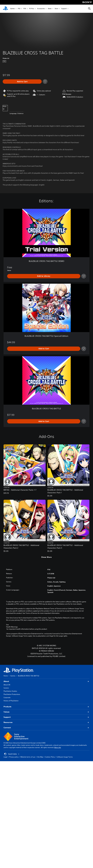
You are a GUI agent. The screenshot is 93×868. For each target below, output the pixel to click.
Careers (6, 688)
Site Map (40, 757)
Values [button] (46, 712)
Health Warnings (12, 627)
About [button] (46, 681)
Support (64, 9)
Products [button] (46, 707)
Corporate (7, 697)
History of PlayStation (11, 701)
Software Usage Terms (65, 757)
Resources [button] (46, 722)
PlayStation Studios (10, 691)
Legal (5, 757)
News (50, 9)
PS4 (25, 9)
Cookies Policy (50, 757)
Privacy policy (14, 757)
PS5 (19, 9)
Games (12, 9)
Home (6, 676)
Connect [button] (46, 728)
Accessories (41, 9)
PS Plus (32, 9)
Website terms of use (28, 757)
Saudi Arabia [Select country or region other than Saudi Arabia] (12, 754)
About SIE (7, 685)
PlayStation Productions (12, 694)
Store (56, 9)
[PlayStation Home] (5, 9)
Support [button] (46, 717)
